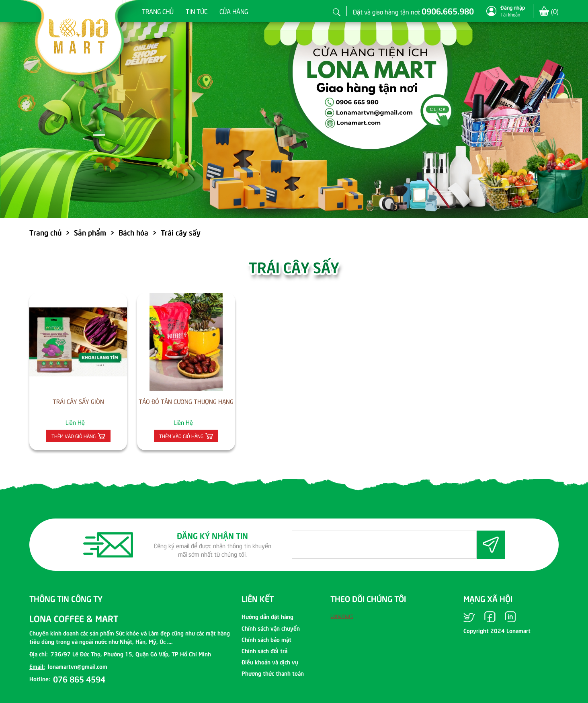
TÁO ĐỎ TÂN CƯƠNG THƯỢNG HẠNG (186, 401)
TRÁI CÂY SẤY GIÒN (78, 401)
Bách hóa (133, 232)
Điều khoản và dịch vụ (270, 662)
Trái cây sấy (181, 232)
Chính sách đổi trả (264, 650)
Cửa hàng (234, 11)
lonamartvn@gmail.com (78, 666)
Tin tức (197, 11)
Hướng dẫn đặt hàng (267, 616)
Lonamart (342, 615)
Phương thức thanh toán (273, 673)
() (555, 11)
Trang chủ (158, 11)
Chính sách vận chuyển (271, 628)
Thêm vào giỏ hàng (74, 436)
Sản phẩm (90, 232)
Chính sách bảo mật (266, 639)
